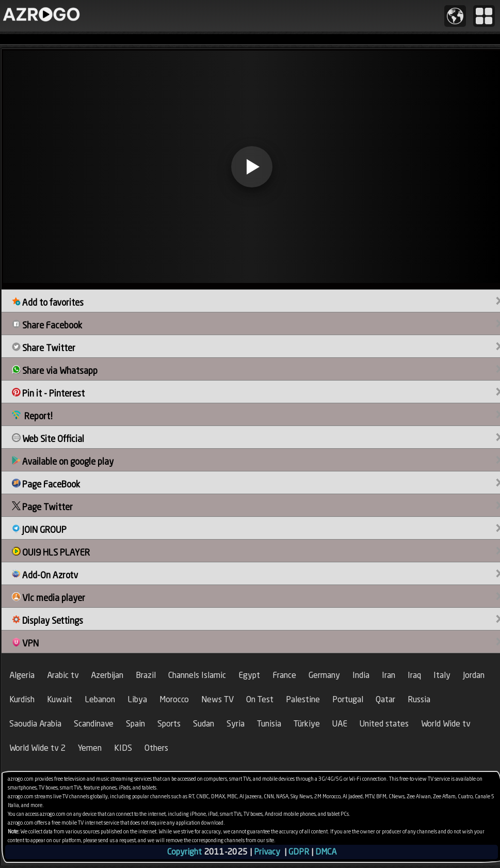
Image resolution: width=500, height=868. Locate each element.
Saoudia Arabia (35, 724)
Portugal (348, 699)
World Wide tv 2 (37, 748)
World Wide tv (446, 724)
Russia (419, 699)
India (361, 675)
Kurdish (22, 699)
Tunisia (269, 724)
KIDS (123, 748)
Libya (137, 699)
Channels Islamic (197, 675)
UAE (340, 724)
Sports (169, 724)
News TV (217, 699)
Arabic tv (63, 675)
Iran (389, 675)
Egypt (249, 675)
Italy (442, 675)
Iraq (414, 675)
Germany (324, 675)
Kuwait (60, 699)
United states (384, 724)
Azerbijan (107, 675)
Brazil (146, 675)
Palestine (303, 699)
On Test (260, 699)
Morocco (174, 699)
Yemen (90, 748)
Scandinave (94, 724)
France (284, 675)
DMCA (326, 852)
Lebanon (100, 699)
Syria (236, 724)
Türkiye (307, 724)
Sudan (204, 724)
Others (156, 748)
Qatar (385, 699)
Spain (135, 724)
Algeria (22, 675)
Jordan (474, 675)
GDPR (299, 852)
